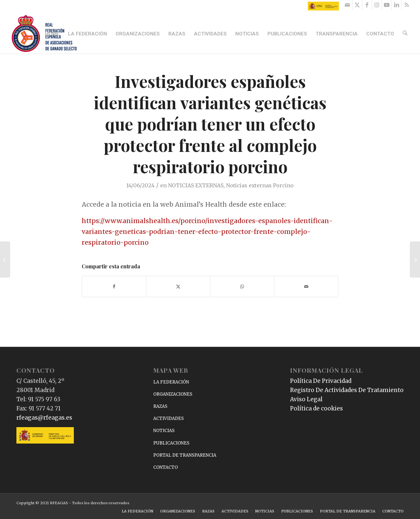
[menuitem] (53, 34)
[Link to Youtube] (387, 5)
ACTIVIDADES (168, 418)
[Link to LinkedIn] (397, 5)
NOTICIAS (164, 431)
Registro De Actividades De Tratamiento (347, 390)
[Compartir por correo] (306, 287)
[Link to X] (357, 5)
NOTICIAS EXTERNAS (196, 185)
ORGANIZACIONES (173, 394)
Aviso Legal (306, 399)
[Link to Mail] (347, 5)
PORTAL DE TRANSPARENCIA (185, 455)
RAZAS (160, 406)
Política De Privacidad (321, 381)
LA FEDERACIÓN (171, 382)
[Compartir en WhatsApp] (242, 287)
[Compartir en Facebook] (114, 287)
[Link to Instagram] (377, 5)
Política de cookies (316, 408)
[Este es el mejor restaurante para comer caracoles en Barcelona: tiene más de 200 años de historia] (5, 259)
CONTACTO (166, 467)
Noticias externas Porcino (260, 185)
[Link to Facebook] (367, 5)
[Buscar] (406, 34)
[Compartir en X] (178, 287)
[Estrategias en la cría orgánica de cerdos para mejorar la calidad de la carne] (415, 259)
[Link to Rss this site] (407, 5)
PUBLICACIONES (171, 443)
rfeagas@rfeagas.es (44, 418)
